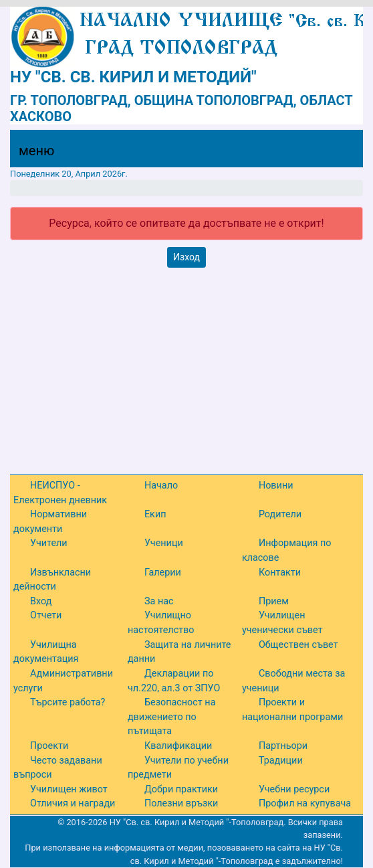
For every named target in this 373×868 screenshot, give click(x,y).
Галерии (163, 573)
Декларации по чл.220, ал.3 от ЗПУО (174, 681)
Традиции (281, 761)
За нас (159, 601)
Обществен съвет (298, 645)
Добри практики (181, 789)
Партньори (283, 746)
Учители (49, 543)
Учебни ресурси (294, 789)
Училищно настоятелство (161, 623)
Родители (280, 514)
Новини (276, 486)
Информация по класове (287, 550)
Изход (186, 257)
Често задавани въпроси (58, 768)
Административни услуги (63, 681)
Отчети (46, 615)
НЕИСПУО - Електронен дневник (60, 493)
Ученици (164, 543)
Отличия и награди (73, 803)
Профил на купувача (305, 803)
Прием (274, 601)
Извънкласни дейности (52, 580)
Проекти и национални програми (292, 710)
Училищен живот (69, 789)
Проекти (49, 746)
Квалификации (178, 746)
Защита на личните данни (179, 652)
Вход (41, 601)
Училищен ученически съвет (282, 623)
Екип (155, 514)
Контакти (280, 573)
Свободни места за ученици (294, 681)
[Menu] (29, 154)
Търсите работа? (68, 702)
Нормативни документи (50, 522)
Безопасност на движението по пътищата (172, 717)
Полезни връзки (181, 803)
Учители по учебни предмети (178, 768)
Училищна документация (46, 652)
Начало (161, 486)
